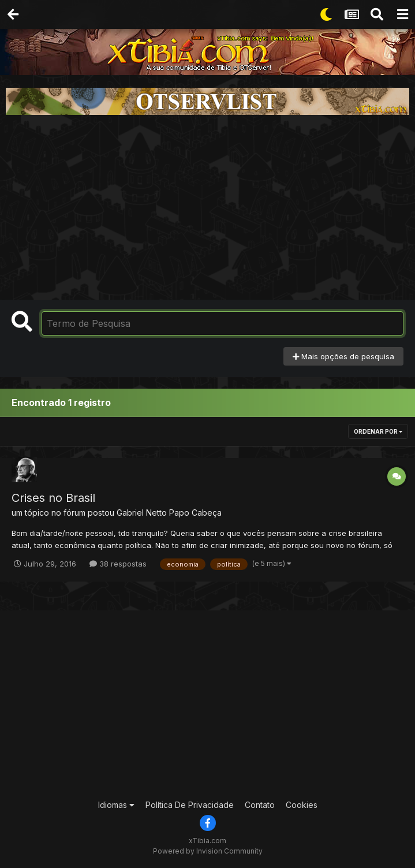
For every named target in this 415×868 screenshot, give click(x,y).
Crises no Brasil (53, 498)
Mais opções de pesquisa (343, 356)
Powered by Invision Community (208, 851)
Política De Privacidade (190, 805)
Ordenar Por (378, 431)
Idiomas (116, 805)
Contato (260, 805)
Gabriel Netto (142, 513)
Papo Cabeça (195, 513)
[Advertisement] (208, 207)
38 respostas (118, 564)
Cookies (302, 805)
